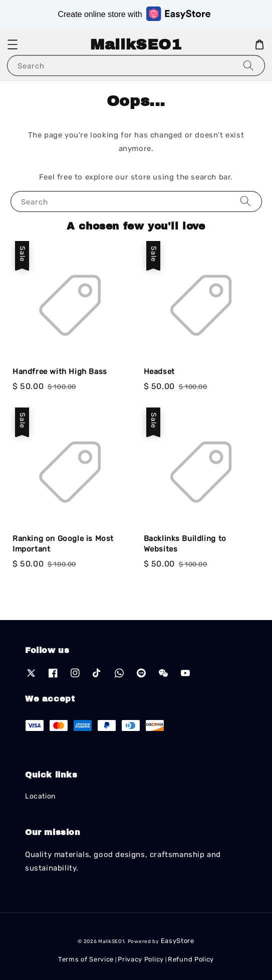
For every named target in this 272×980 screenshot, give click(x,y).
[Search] (248, 65)
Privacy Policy (141, 959)
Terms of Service (86, 959)
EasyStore (178, 941)
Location (40, 796)
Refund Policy (191, 959)
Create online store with (134, 14)
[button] (13, 44)
